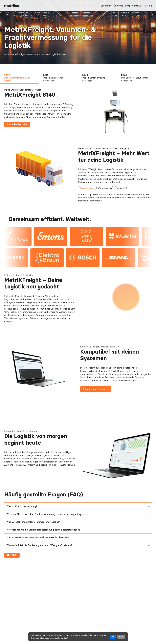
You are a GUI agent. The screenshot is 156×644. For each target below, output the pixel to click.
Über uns (118, 6)
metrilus (12, 6)
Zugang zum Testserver (96, 389)
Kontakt (136, 6)
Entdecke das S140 (17, 124)
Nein (121, 637)
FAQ (128, 6)
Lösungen (106, 6)
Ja (113, 637)
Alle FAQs (12, 555)
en (150, 6)
